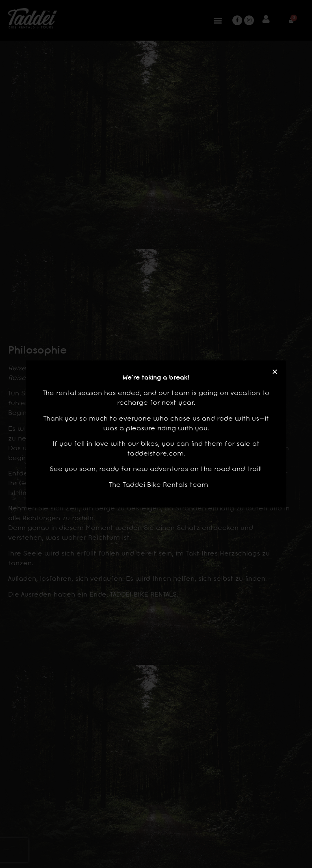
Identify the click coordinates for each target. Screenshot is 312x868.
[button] (275, 372)
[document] (156, 434)
